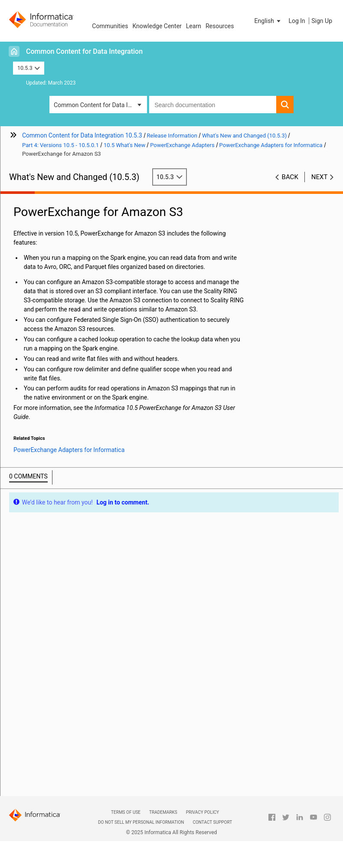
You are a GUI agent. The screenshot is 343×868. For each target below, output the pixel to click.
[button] (268, 21)
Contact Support (212, 822)
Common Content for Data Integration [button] (100, 105)
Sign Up (322, 21)
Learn (194, 26)
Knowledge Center (157, 26)
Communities (110, 26)
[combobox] (213, 105)
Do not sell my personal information (141, 822)
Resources (220, 26)
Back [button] (290, 177)
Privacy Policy (203, 812)
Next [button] (320, 177)
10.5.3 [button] (29, 68)
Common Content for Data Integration (84, 51)
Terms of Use (126, 812)
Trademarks (163, 812)
